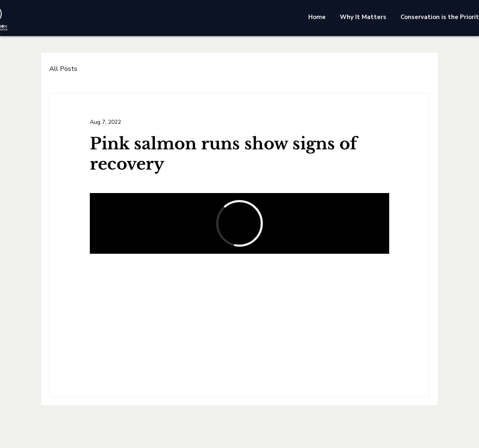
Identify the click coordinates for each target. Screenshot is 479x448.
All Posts (63, 69)
